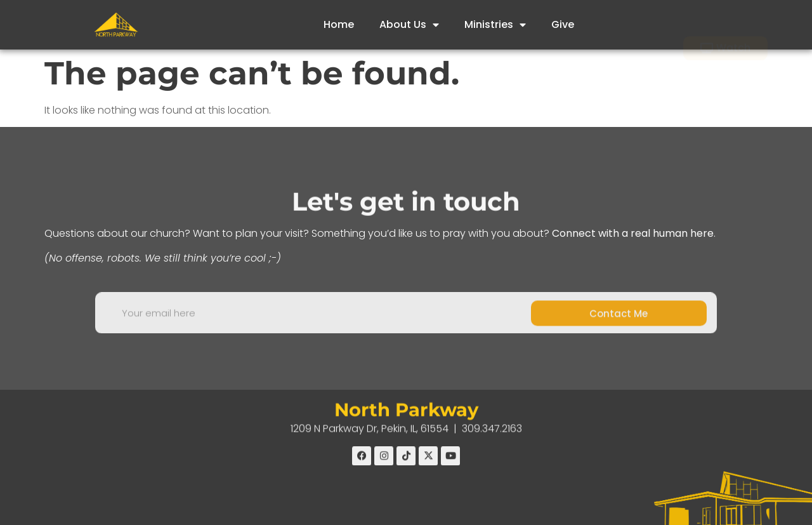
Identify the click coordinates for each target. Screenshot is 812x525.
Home (339, 24)
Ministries (495, 25)
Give (563, 24)
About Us (409, 25)
